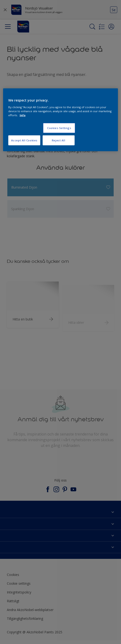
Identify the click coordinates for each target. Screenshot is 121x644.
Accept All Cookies (24, 140)
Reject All (59, 140)
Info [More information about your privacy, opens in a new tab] (23, 115)
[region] (60, 120)
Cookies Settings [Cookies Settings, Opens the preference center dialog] (59, 128)
